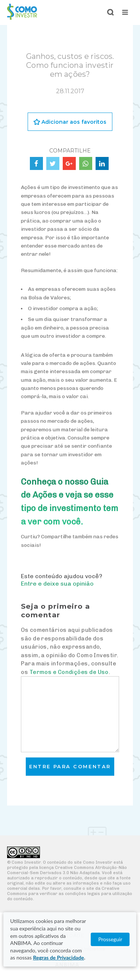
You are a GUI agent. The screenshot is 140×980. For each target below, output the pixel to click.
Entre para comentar (70, 767)
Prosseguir (111, 939)
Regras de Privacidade (58, 957)
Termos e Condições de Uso (69, 672)
